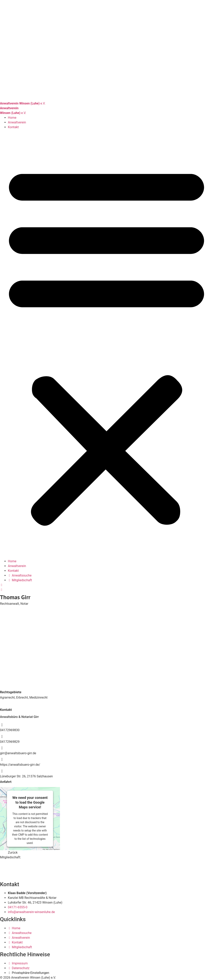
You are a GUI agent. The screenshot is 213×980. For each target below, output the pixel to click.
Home (12, 118)
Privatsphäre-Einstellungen (30, 973)
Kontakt (13, 127)
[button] (106, 344)
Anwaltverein (17, 122)
